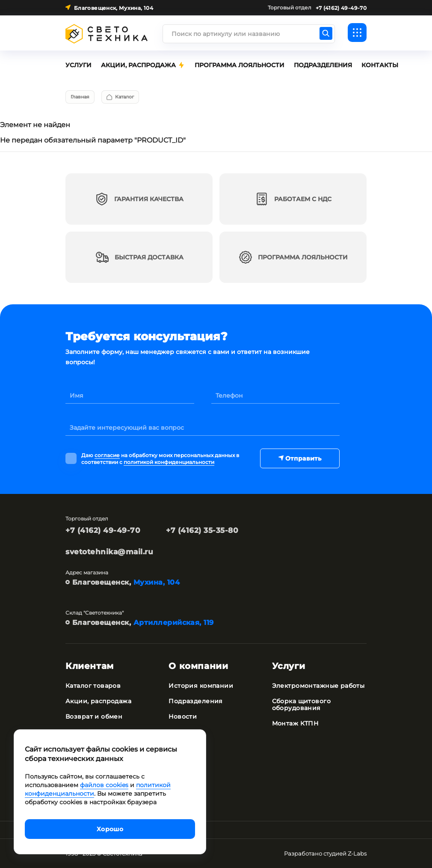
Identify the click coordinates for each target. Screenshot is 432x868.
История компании (201, 686)
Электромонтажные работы (318, 686)
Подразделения (195, 701)
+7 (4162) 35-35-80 (202, 530)
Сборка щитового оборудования (301, 705)
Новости (183, 716)
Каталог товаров (93, 686)
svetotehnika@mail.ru (109, 552)
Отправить (299, 458)
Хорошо (110, 829)
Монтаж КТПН (295, 723)
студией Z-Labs (345, 853)
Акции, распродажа (98, 701)
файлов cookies (104, 785)
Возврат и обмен (94, 716)
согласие (107, 455)
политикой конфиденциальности (169, 462)
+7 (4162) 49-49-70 (103, 530)
